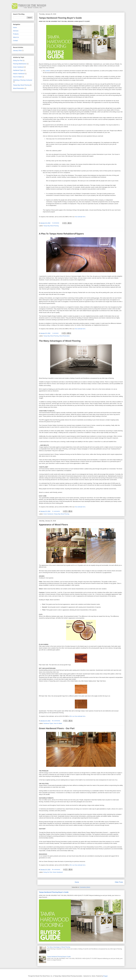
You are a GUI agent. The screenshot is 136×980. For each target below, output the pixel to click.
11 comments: (56, 511)
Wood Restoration (64, 336)
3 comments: (56, 223)
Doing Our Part (48, 872)
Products (16, 34)
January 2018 (17, 50)
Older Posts (119, 882)
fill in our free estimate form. (78, 716)
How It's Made (58, 723)
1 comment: (56, 333)
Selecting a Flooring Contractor (23, 80)
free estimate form (80, 217)
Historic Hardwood (19, 74)
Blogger (105, 976)
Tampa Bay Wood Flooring (51, 226)
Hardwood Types (48, 723)
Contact (15, 41)
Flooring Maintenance (20, 64)
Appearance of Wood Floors (53, 525)
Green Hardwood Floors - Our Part (57, 728)
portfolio (48, 71)
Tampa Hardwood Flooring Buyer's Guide (60, 18)
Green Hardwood (48, 514)
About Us (16, 37)
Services (16, 31)
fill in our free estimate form (78, 865)
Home (77, 882)
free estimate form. (80, 329)
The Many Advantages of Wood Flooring (60, 341)
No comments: (56, 721)
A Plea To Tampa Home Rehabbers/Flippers (61, 234)
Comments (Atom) (85, 887)
